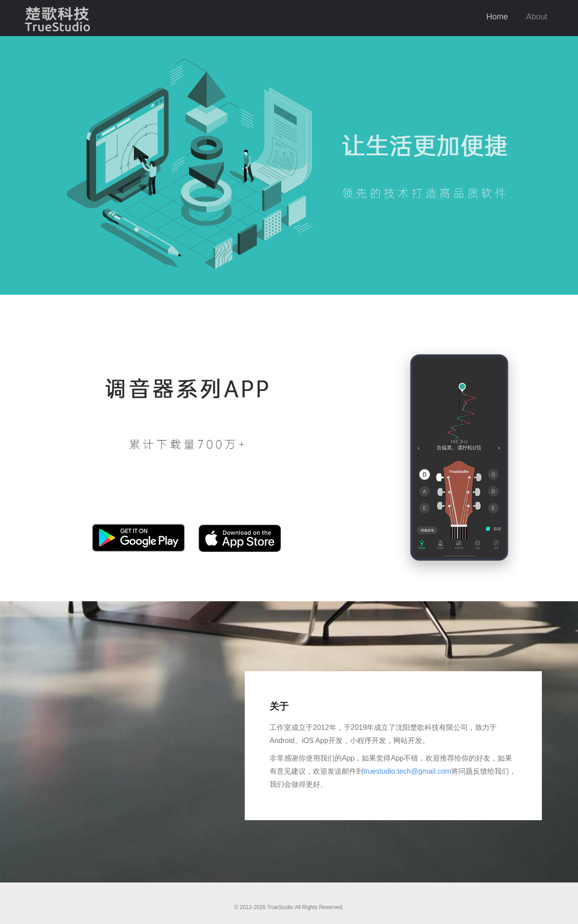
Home (497, 17)
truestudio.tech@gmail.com (407, 771)
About (537, 17)
